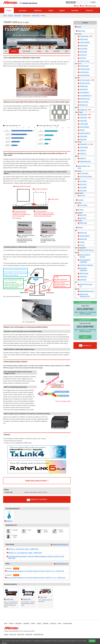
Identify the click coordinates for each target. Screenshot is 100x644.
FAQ (47, 51)
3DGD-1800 (83, 223)
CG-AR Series (84, 173)
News (83, 6)
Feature (14, 51)
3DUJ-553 (83, 218)
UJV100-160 (83, 49)
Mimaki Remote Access (87, 291)
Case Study (22, 11)
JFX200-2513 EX (85, 99)
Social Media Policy (38, 634)
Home (77, 6)
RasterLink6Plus (85, 236)
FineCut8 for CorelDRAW (83, 269)
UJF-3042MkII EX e (86, 96)
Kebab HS (83, 158)
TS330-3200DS (84, 127)
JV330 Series (84, 45)
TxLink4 (82, 245)
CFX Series (83, 181)
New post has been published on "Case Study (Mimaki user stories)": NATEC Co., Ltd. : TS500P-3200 (35, 571)
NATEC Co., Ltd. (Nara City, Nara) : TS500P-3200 (23, 549)
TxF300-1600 (84, 147)
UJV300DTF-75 (86, 144)
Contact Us (89, 11)
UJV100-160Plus (85, 42)
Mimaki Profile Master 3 (87, 250)
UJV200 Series (86, 36)
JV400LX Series (84, 61)
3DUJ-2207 (83, 215)
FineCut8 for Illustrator (86, 265)
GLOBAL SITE (71, 2)
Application (38, 11)
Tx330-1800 (83, 121)
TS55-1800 (83, 139)
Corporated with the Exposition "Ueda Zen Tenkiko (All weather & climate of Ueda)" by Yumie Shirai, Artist (36, 557)
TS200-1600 (85, 118)
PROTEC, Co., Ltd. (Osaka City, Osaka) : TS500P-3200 (25, 553)
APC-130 (82, 195)
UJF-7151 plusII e (87, 80)
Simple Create (84, 273)
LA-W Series (83, 205)
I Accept (92, 641)
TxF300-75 (83, 150)
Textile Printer (26, 16)
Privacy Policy (21, 634)
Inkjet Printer (18, 16)
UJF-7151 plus (84, 102)
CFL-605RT (83, 187)
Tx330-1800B (84, 124)
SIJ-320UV (83, 58)
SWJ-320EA (83, 52)
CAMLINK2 (83, 280)
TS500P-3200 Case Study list (60, 545)
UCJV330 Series (85, 69)
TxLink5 (82, 242)
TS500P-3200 (35, 16)
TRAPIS (82, 130)
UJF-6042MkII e (84, 92)
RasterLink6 (83, 239)
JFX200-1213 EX (85, 83)
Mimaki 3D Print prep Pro (86, 285)
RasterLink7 (83, 233)
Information (16, 569)
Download (75, 11)
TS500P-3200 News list (62, 564)
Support (62, 11)
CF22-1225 (83, 184)
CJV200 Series (84, 66)
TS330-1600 (83, 136)
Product (9, 11)
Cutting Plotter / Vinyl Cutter (84, 167)
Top (6, 51)
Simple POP (83, 276)
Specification (27, 51)
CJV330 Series (84, 72)
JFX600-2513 (84, 89)
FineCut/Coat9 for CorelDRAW (85, 261)
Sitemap (6, 634)
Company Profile (92, 6)
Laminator (80, 200)
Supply (51, 11)
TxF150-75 (83, 154)
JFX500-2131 (84, 105)
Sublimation (9, 521)
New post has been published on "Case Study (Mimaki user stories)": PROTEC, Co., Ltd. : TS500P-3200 (36, 578)
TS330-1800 (85, 115)
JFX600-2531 (84, 86)
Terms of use (13, 634)
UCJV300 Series (85, 75)
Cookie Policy (29, 634)
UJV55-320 (83, 55)
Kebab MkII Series (85, 161)
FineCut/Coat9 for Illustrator (85, 256)
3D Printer (81, 210)
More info (4, 643)
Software (80, 227)
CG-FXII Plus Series (86, 176)
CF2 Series (83, 191)
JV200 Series (84, 39)
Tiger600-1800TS (85, 133)
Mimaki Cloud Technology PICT (85, 295)
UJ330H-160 (85, 110)
